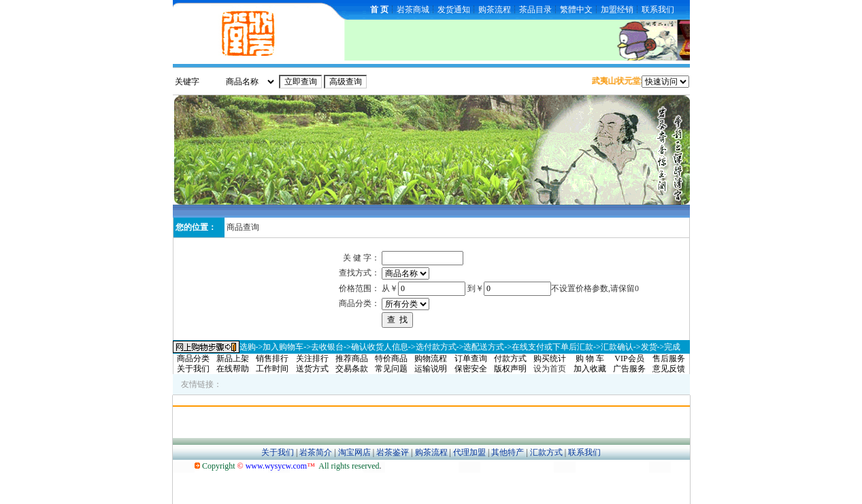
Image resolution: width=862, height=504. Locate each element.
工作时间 (272, 369)
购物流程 (431, 358)
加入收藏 (590, 369)
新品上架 (233, 358)
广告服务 (629, 369)
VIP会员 (629, 358)
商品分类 (193, 358)
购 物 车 (590, 358)
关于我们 (193, 369)
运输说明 (431, 369)
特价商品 (391, 358)
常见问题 (391, 369)
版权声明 (510, 369)
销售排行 (272, 358)
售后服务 (669, 358)
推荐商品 (352, 358)
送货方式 (312, 369)
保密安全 (471, 369)
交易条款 (352, 369)
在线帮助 (233, 369)
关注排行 (312, 358)
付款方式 (510, 358)
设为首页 (550, 369)
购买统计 (550, 358)
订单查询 (471, 358)
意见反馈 (669, 369)
